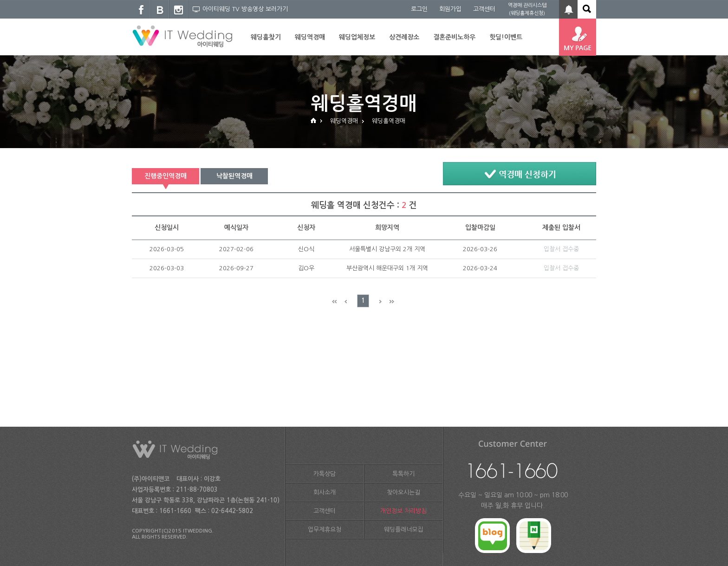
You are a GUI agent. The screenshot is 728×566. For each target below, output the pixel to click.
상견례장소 (404, 37)
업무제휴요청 (325, 530)
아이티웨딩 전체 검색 (587, 9)
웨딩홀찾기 (266, 37)
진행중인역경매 (166, 176)
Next (376, 302)
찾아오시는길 (403, 492)
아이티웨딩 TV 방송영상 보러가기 (240, 9)
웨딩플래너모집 (403, 530)
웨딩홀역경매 (389, 121)
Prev (350, 302)
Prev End (338, 302)
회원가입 (450, 9)
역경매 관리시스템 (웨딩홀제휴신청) (527, 9)
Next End (388, 302)
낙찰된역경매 (234, 176)
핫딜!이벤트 (506, 37)
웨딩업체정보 (357, 37)
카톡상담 (325, 474)
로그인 (419, 9)
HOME (313, 120)
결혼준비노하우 (454, 37)
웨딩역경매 (310, 37)
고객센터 (484, 9)
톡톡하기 (403, 474)
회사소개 (325, 492)
